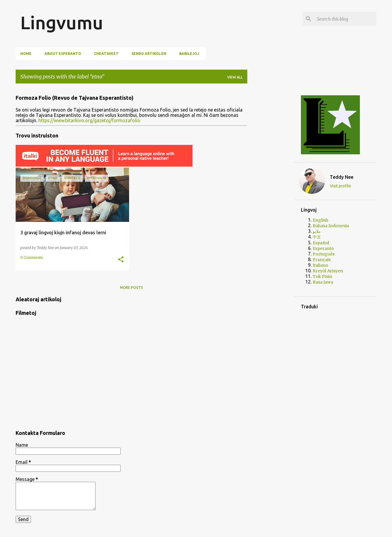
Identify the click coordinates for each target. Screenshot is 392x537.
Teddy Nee (342, 177)
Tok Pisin (322, 276)
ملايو (317, 231)
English (321, 220)
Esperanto (323, 248)
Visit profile (340, 186)
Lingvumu (62, 22)
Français (322, 260)
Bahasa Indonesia (331, 226)
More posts (131, 288)
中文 (317, 237)
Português (324, 254)
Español (321, 243)
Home (26, 54)
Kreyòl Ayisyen (328, 271)
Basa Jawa (323, 282)
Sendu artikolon (149, 54)
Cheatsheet (106, 54)
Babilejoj (189, 54)
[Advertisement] (271, 177)
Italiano (321, 265)
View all (235, 77)
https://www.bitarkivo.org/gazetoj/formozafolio (89, 120)
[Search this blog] (345, 19)
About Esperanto (63, 54)
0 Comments (32, 257)
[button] (121, 260)
